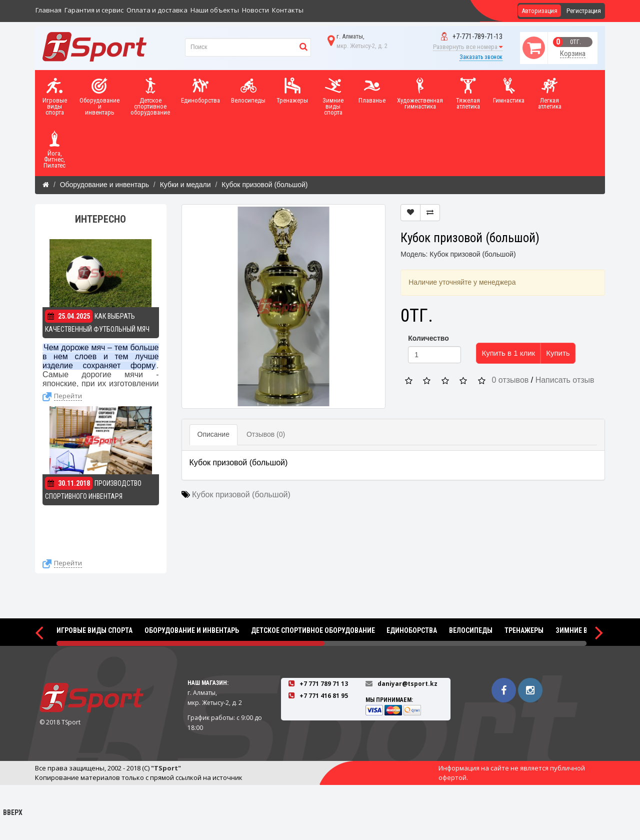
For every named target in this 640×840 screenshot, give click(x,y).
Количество (428, 338)
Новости (255, 10)
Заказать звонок (481, 57)
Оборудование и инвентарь (104, 185)
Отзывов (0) (266, 434)
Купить (558, 353)
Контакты (288, 10)
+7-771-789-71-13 (472, 37)
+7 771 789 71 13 (324, 684)
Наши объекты (215, 10)
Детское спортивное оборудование (313, 630)
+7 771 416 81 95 (324, 696)
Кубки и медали (185, 185)
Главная (48, 10)
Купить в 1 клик (508, 353)
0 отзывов (510, 380)
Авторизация (539, 11)
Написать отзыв (565, 380)
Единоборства (412, 630)
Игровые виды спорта (94, 630)
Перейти (68, 396)
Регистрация (584, 11)
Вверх (12, 796)
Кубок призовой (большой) (264, 185)
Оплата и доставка (157, 10)
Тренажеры (524, 630)
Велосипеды (471, 630)
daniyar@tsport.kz (407, 684)
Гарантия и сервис (94, 10)
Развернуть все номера (468, 47)
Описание (213, 434)
